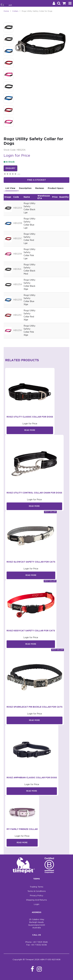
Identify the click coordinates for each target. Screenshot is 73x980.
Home (6, 11)
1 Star (5, 174)
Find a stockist (37, 180)
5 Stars (16, 174)
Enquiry (10, 168)
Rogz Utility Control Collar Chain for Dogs (34, 493)
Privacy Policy (36, 896)
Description (25, 188)
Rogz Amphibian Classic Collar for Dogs (32, 778)
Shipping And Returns (36, 900)
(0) (19, 174)
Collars (15, 11)
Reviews (40, 188)
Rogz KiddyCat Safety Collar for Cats (31, 631)
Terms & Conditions (37, 891)
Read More (30, 430)
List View (10, 188)
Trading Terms (36, 887)
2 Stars (8, 174)
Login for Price (17, 156)
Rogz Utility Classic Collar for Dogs (30, 417)
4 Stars (13, 174)
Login (37, 904)
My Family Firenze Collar (22, 829)
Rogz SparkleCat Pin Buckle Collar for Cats (35, 707)
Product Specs (56, 188)
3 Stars (10, 174)
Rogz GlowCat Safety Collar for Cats (31, 562)
